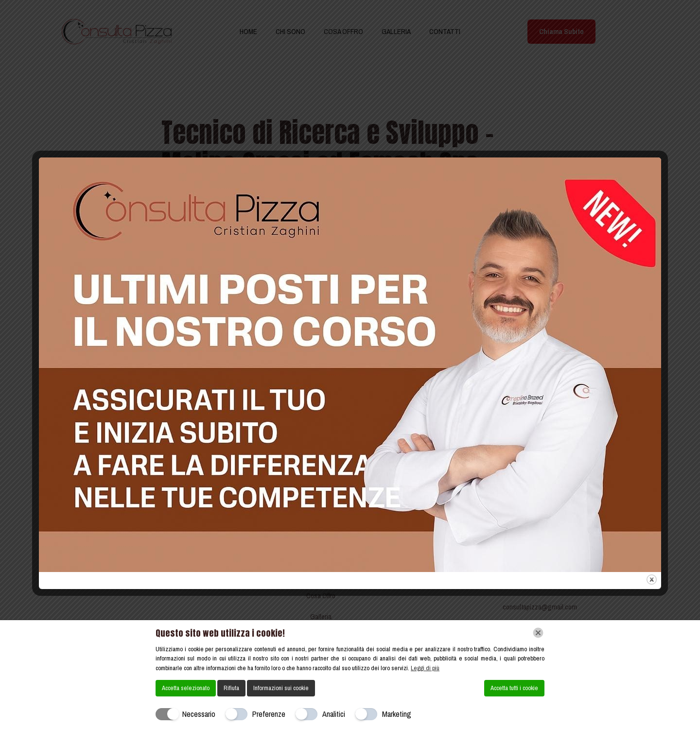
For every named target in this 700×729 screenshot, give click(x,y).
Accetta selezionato (186, 688)
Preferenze (269, 714)
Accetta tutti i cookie (514, 688)
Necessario (199, 714)
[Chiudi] (538, 633)
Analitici (334, 714)
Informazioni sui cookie (281, 688)
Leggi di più (425, 668)
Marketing (397, 714)
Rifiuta (231, 688)
